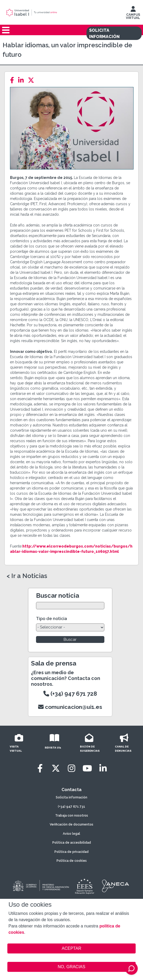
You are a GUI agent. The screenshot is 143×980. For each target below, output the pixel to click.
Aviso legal (71, 834)
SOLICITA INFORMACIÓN (104, 33)
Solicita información (71, 797)
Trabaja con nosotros (72, 816)
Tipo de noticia (52, 619)
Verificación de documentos (71, 824)
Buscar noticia (58, 595)
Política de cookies (72, 861)
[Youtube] (87, 768)
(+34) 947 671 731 (71, 807)
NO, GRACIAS (72, 967)
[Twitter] (33, 80)
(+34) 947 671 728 (70, 694)
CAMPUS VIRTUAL (133, 14)
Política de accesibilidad (72, 843)
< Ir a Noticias (27, 576)
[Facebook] (14, 80)
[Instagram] (71, 768)
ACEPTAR (71, 948)
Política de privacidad (71, 852)
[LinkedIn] (22, 80)
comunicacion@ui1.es (70, 707)
